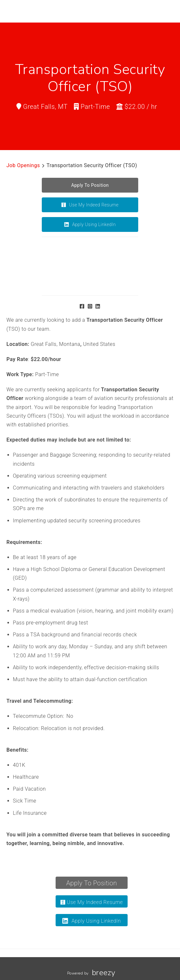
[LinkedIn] (98, 306)
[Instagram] (90, 306)
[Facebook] (82, 306)
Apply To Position (92, 883)
